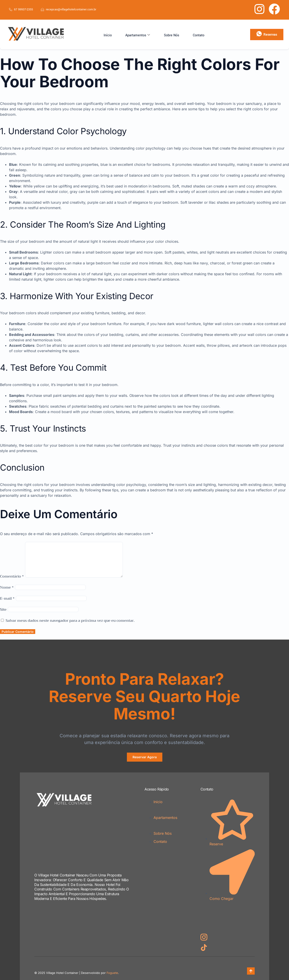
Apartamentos (140, 35)
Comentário (12, 576)
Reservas (267, 34)
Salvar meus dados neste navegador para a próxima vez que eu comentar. (70, 621)
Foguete (112, 973)
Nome (7, 587)
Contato (191, 35)
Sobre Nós (169, 35)
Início (114, 35)
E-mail (7, 599)
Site (3, 610)
